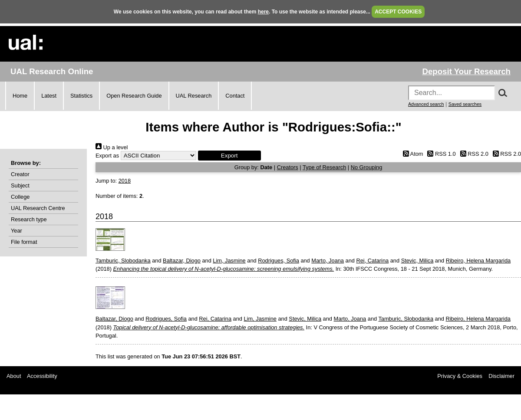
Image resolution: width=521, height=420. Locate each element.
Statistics (81, 96)
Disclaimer (501, 376)
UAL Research (194, 96)
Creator (20, 174)
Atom (411, 154)
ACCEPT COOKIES (398, 12)
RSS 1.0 (440, 154)
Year (16, 231)
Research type (29, 219)
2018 (125, 181)
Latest (49, 96)
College (20, 197)
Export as (107, 156)
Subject (20, 185)
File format (24, 242)
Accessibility (42, 376)
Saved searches (465, 104)
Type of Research (324, 167)
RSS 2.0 (473, 154)
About (14, 376)
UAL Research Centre (38, 208)
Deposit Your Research (466, 71)
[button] (229, 156)
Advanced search (426, 104)
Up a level (112, 147)
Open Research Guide (134, 96)
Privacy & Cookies (460, 376)
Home (20, 96)
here (263, 12)
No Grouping (367, 167)
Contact (235, 96)
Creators (288, 167)
